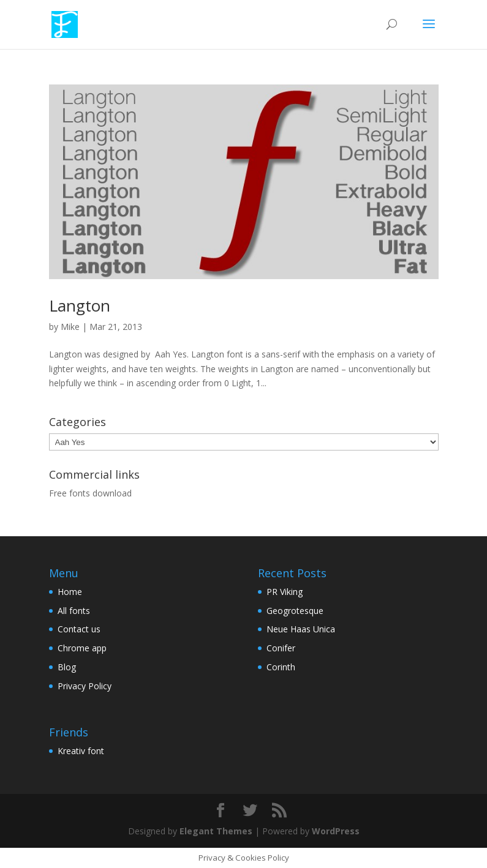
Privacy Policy (85, 686)
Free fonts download (90, 493)
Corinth (281, 667)
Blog (67, 667)
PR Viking (285, 592)
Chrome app (82, 648)
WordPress (336, 831)
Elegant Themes (216, 831)
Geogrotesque (295, 611)
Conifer (281, 648)
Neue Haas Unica (301, 629)
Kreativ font (81, 751)
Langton (80, 305)
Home (70, 592)
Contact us (79, 629)
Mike (70, 327)
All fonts (74, 611)
